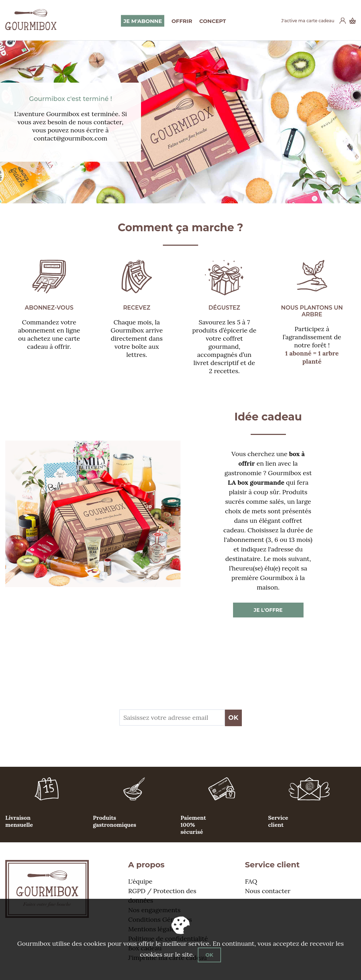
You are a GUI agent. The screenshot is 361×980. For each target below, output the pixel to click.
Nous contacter (268, 891)
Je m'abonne (143, 21)
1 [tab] (175, 195)
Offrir (182, 21)
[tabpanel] (180, 122)
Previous (8, 122)
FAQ (251, 881)
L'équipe (140, 881)
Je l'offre (268, 610)
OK (234, 718)
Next (355, 122)
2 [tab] (186, 195)
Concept (213, 21)
